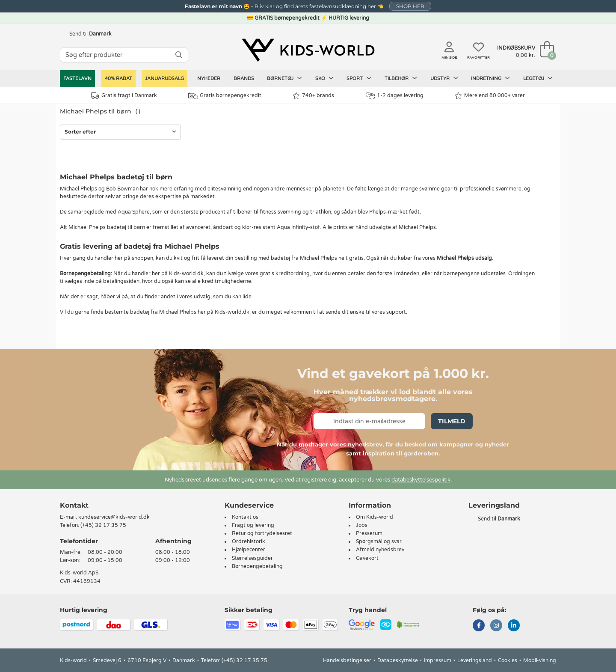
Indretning (490, 78)
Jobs (362, 525)
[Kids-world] (308, 50)
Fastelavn (77, 79)
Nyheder (209, 79)
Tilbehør (401, 78)
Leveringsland (475, 660)
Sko (324, 78)
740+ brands (313, 96)
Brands (244, 79)
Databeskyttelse (398, 660)
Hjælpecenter (249, 550)
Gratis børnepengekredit (225, 96)
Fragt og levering (253, 525)
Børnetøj (284, 78)
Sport (359, 78)
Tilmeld (452, 421)
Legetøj (538, 78)
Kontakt (74, 505)
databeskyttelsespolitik (421, 480)
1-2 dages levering (395, 96)
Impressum (438, 660)
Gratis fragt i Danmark (124, 96)
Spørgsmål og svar (379, 541)
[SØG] (179, 55)
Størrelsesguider (252, 558)
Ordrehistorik (249, 541)
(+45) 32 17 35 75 (103, 525)
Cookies (508, 660)
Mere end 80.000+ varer (490, 96)
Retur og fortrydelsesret (262, 533)
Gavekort (367, 558)
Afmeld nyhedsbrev (380, 550)
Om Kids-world (375, 517)
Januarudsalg (164, 79)
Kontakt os (245, 517)
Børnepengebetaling (257, 566)
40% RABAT (118, 79)
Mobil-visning (540, 660)
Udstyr (444, 78)
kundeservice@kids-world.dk (114, 517)
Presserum (369, 533)
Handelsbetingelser (347, 660)
